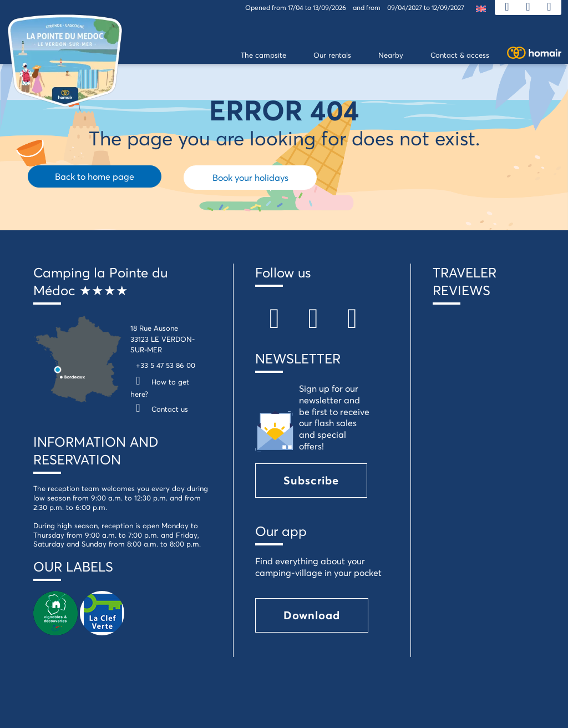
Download (312, 615)
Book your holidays (250, 177)
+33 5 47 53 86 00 (166, 365)
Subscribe (311, 480)
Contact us (159, 409)
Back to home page (95, 176)
